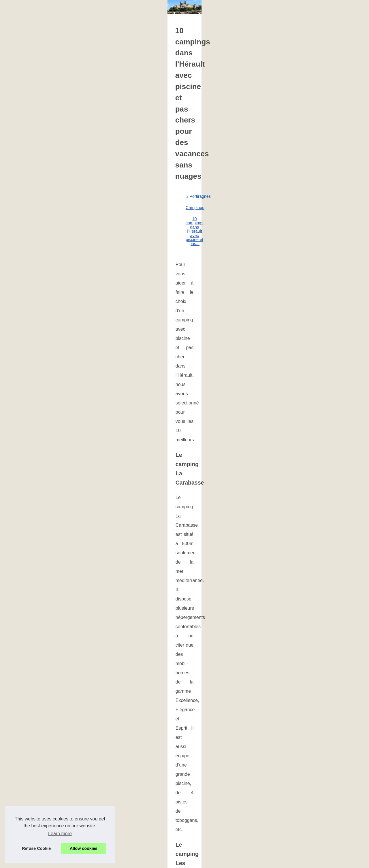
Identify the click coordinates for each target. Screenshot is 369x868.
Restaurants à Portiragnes (43, 406)
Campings (151, 220)
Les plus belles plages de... (44, 362)
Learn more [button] (60, 834)
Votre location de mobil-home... (47, 292)
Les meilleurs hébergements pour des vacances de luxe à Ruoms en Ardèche (317, 721)
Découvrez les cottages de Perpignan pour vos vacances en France (208, 843)
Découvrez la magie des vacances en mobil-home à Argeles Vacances (210, 834)
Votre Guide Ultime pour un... (46, 318)
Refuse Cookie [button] (36, 848)
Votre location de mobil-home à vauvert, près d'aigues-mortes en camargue (215, 804)
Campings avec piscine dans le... (49, 241)
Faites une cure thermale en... (46, 172)
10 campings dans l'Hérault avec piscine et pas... (210, 220)
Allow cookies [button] (84, 848)
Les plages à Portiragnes (42, 375)
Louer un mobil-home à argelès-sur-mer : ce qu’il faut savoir (201, 754)
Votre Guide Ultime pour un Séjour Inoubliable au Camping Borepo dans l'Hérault (220, 824)
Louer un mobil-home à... (42, 228)
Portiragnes (126, 220)
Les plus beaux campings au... (47, 254)
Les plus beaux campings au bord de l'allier (186, 774)
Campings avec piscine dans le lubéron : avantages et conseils (204, 764)
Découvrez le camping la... (43, 267)
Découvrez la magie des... (43, 197)
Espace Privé (140, 862)
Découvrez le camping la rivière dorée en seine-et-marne (198, 784)
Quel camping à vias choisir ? (173, 794)
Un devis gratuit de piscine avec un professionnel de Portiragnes (162, 721)
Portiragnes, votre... (37, 184)
